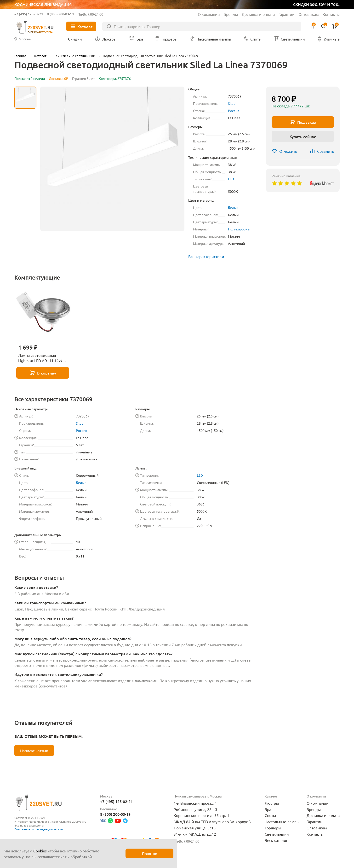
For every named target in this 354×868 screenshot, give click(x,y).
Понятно (150, 853)
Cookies (40, 851)
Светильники (277, 834)
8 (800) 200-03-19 (60, 14)
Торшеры (273, 828)
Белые (233, 207)
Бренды (231, 14)
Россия (234, 111)
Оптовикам (309, 14)
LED (231, 179)
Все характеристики (206, 256)
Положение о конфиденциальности (39, 829)
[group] (112, 159)
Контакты (331, 14)
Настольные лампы (282, 821)
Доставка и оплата (258, 14)
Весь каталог (276, 840)
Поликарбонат (239, 229)
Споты (270, 815)
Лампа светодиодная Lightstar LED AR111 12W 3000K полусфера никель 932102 (41, 358)
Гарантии (287, 14)
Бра (268, 809)
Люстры (272, 803)
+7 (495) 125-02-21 (29, 14)
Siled (232, 103)
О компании (209, 14)
